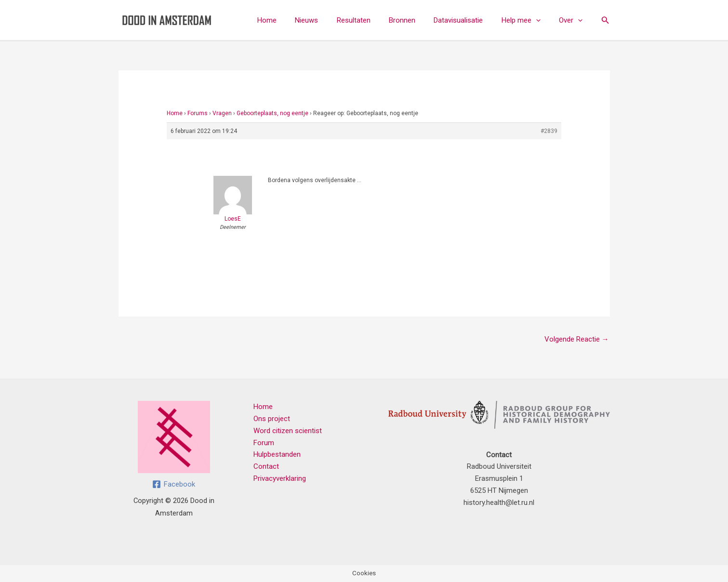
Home (293, 20)
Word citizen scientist (288, 431)
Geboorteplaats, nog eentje (272, 113)
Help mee (527, 20)
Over (573, 20)
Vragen (222, 113)
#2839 (549, 131)
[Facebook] (174, 484)
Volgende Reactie (577, 339)
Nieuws (329, 20)
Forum (264, 443)
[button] (542, 20)
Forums (198, 113)
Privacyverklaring (280, 478)
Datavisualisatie (468, 20)
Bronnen (416, 20)
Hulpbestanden (277, 454)
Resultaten (371, 20)
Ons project (272, 419)
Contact (266, 466)
